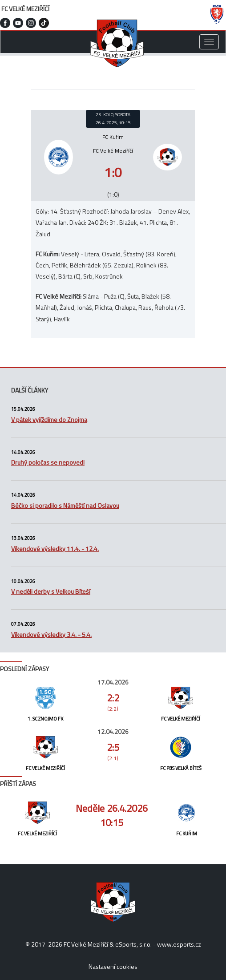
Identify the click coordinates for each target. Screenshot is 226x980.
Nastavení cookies (113, 966)
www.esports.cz (179, 944)
